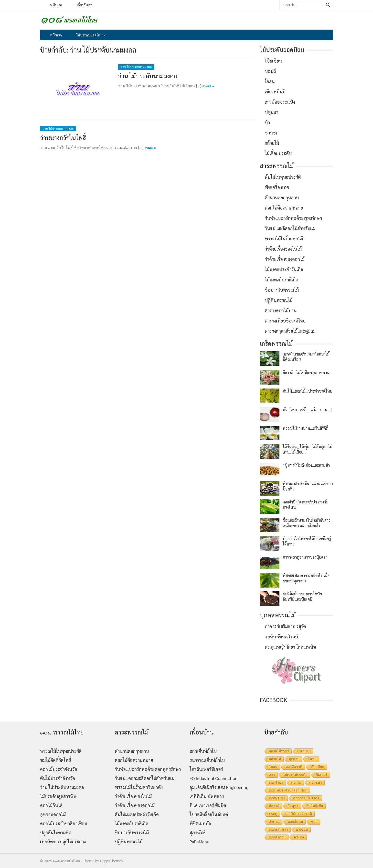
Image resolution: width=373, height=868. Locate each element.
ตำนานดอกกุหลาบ (282, 197)
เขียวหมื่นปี (275, 92)
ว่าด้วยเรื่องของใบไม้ (283, 249)
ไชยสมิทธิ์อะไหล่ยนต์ (209, 814)
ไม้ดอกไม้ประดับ (295, 775)
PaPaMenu (199, 841)
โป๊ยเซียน (273, 61)
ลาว (272, 775)
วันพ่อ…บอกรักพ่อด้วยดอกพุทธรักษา (148, 769)
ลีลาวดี (274, 806)
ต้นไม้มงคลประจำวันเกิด (137, 814)
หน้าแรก (56, 5)
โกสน (270, 81)
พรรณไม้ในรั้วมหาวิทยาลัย (139, 787)
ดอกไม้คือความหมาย (284, 208)
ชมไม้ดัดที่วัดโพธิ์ (55, 760)
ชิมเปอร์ (322, 775)
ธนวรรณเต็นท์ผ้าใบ (207, 760)
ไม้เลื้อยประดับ (278, 153)
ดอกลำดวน (277, 837)
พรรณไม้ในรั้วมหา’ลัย (285, 239)
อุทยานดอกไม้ (53, 814)
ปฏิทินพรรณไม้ (279, 300)
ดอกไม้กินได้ (51, 805)
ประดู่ (273, 814)
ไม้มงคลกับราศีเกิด (282, 280)
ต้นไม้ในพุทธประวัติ (283, 177)
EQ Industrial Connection (213, 778)
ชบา (314, 822)
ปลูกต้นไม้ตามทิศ (56, 832)
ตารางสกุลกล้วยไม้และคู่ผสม (290, 331)
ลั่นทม (312, 759)
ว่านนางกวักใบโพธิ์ (63, 137)
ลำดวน (274, 822)
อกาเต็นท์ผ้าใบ (203, 751)
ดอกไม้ (296, 782)
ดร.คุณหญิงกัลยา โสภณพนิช (290, 647)
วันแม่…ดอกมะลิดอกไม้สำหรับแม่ (145, 778)
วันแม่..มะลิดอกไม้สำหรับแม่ (290, 228)
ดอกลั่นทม (295, 822)
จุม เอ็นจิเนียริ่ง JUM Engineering (219, 787)
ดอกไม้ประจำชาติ (299, 814)
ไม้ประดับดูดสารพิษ (58, 796)
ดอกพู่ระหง (277, 798)
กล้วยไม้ (272, 143)
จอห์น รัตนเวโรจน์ (281, 637)
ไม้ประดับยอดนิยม (90, 35)
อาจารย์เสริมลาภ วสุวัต (285, 626)
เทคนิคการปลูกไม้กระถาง (63, 841)
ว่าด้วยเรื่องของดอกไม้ (285, 259)
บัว (267, 122)
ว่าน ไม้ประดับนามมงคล (136, 67)
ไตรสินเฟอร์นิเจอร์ (206, 769)
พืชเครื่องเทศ (277, 187)
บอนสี (270, 71)
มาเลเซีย (304, 751)
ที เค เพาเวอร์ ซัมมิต (208, 805)
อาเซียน (302, 829)
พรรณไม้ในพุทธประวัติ (61, 751)
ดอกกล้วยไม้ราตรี (306, 798)
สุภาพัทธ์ (197, 832)
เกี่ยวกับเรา (85, 5)
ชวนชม (272, 133)
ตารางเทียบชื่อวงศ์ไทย (285, 321)
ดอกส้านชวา (278, 829)
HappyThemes (111, 861)
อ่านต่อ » (208, 86)
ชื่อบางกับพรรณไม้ (282, 290)
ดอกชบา (316, 782)
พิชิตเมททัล (200, 823)
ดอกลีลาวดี (294, 767)
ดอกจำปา (276, 782)
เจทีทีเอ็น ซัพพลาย (207, 796)
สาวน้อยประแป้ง (280, 102)
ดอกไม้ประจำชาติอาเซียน (64, 823)
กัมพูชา (293, 806)
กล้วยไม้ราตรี (279, 751)
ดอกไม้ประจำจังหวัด (59, 769)
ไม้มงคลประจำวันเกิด (284, 269)
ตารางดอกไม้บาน (281, 310)
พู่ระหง (299, 837)
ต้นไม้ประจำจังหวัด (58, 778)
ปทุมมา (272, 112)
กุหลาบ (294, 759)
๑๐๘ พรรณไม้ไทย (66, 861)
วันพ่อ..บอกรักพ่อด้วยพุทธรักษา (293, 218)
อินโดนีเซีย (315, 806)
